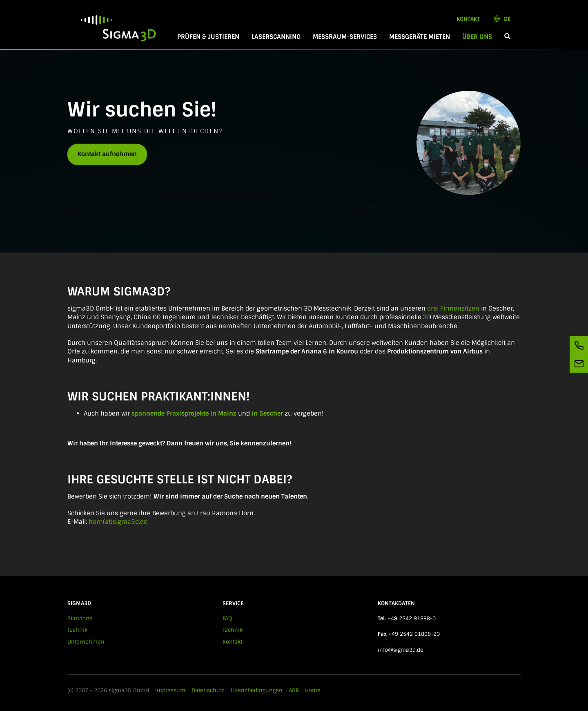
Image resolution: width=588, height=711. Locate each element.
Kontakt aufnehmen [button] (107, 154)
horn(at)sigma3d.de (118, 522)
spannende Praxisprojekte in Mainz (184, 414)
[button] (507, 37)
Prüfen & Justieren (208, 37)
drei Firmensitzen (453, 309)
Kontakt (468, 19)
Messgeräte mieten (420, 37)
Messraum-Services (345, 37)
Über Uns (480, 37)
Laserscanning (276, 37)
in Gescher (267, 414)
